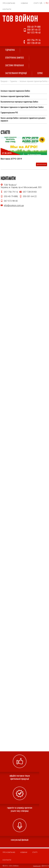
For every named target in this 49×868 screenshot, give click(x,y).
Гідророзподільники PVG (9, 113)
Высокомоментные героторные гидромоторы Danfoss (19, 102)
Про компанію (9, 3)
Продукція (4, 81)
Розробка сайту (37, 866)
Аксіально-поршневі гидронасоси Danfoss (15, 91)
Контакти (7, 9)
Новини (24, 3)
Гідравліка (10, 50)
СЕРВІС (40, 73)
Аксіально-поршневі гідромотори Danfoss (34, 81)
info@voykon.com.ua (14, 205)
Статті (36, 3)
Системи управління (15, 66)
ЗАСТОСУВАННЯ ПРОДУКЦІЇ (16, 73)
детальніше (41, 164)
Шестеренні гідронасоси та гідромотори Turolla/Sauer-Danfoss (22, 107)
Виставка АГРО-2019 (11, 159)
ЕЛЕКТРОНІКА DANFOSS (15, 58)
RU (47, 3)
